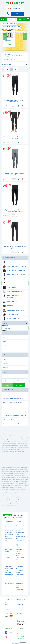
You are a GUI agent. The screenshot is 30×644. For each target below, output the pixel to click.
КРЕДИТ (7, 609)
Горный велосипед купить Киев (11, 394)
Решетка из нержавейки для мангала (20, 528)
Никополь (19, 504)
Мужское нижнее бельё (12, 292)
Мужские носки (10, 302)
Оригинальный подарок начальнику (20, 579)
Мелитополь (13, 504)
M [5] (4, 342)
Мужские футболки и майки (14, 275)
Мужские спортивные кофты (14, 271)
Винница (3, 496)
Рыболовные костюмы (12, 319)
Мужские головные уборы (13, 310)
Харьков (7, 492)
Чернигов (18, 496)
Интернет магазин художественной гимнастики (14, 415)
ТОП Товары (7, 518)
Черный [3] (6, 363)
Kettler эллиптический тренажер (20, 570)
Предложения (19, 518)
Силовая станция (20, 575)
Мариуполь (22, 494)
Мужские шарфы (10, 314)
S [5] (4, 337)
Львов (20, 492)
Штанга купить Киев (8, 420)
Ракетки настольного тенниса (19, 553)
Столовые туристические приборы (8, 549)
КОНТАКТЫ (19, 609)
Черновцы (20, 500)
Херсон (8, 496)
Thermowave (6, 328)
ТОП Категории (8, 515)
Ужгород (3, 506)
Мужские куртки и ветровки (14, 262)
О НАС (18, 607)
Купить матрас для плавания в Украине (12, 403)
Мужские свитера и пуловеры (14, 266)
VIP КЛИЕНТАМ (20, 605)
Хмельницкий (14, 498)
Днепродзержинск (13, 500)
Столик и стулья (20, 558)
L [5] (18, 342)
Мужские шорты (10, 287)
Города (15, 515)
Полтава (13, 496)
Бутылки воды (8, 566)
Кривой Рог (10, 494)
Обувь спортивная (9, 564)
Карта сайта (23, 642)
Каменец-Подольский (11, 506)
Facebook (9, 632)
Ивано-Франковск (11, 502)
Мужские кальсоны (11, 283)
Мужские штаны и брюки (13, 279)
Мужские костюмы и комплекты (12, 296)
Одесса (12, 492)
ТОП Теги (20, 515)
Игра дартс (7, 558)
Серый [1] (5, 359)
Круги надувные (9, 532)
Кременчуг (4, 502)
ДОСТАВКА (7, 602)
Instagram (9, 637)
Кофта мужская (20, 545)
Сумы (8, 498)
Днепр (16, 492)
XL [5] (5, 346)
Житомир (3, 498)
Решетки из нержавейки (9, 411)
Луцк (8, 504)
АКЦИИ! (9, 8)
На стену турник (9, 522)
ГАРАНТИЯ (7, 607)
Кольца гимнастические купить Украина (13, 424)
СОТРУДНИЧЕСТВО (21, 602)
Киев (3, 492)
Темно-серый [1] (7, 368)
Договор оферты (15, 643)
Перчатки (8, 306)
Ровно (20, 498)
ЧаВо (13, 518)
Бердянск (25, 504)
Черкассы (24, 496)
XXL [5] (5, 350)
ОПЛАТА (7, 605)
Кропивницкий (5, 500)
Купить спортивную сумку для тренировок (13, 398)
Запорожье (4, 494)
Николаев (16, 494)
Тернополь (19, 502)
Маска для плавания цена (9, 407)
